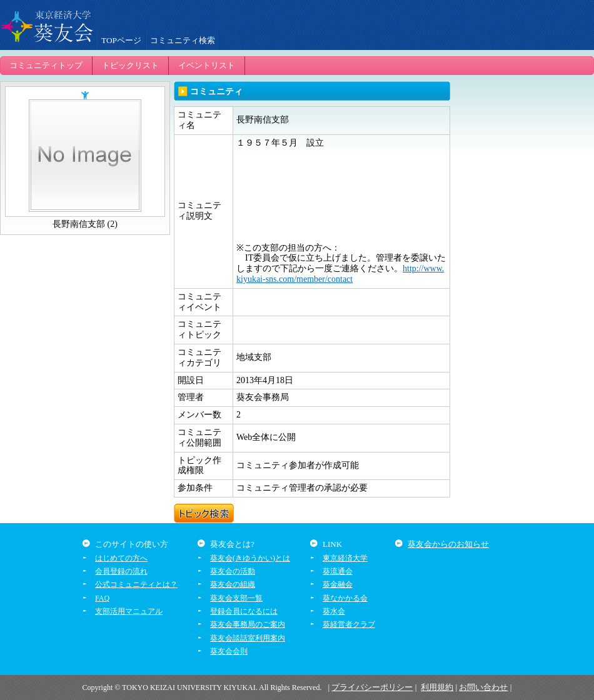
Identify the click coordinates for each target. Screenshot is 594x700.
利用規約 (437, 687)
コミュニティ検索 (183, 40)
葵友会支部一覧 (236, 598)
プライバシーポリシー (372, 687)
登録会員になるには (244, 611)
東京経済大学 (345, 558)
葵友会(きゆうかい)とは (250, 558)
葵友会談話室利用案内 (248, 638)
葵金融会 (338, 584)
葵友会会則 (229, 651)
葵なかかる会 (345, 598)
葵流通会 (338, 571)
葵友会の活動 (233, 571)
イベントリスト (207, 65)
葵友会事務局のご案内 (248, 624)
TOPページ (121, 40)
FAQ (102, 598)
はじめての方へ (121, 558)
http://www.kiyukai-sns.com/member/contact (340, 274)
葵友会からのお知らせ (448, 544)
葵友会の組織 (233, 584)
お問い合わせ (483, 687)
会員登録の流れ (121, 571)
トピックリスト (130, 65)
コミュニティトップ (46, 65)
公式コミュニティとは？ (136, 584)
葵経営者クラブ (349, 624)
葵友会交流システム (47, 25)
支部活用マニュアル (129, 611)
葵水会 (334, 611)
